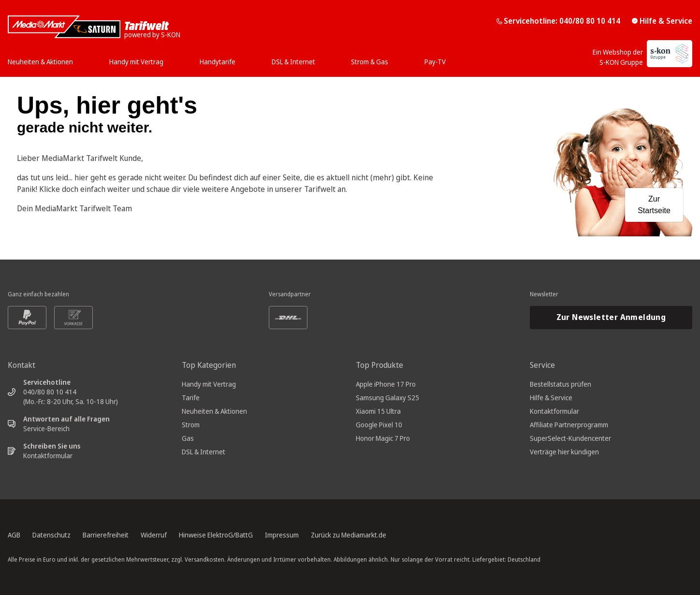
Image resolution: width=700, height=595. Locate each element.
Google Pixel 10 (379, 425)
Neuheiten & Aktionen (214, 411)
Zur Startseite (654, 205)
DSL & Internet (204, 452)
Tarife (191, 398)
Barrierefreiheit (106, 535)
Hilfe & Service (662, 21)
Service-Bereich (46, 428)
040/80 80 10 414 (50, 392)
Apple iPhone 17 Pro (386, 384)
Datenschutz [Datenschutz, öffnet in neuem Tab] (51, 535)
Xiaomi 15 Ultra (378, 411)
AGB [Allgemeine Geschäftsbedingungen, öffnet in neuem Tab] (14, 535)
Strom (191, 425)
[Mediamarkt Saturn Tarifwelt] (94, 27)
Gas (188, 438)
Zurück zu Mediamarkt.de (349, 535)
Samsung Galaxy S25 (387, 398)
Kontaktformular (48, 456)
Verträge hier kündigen (564, 452)
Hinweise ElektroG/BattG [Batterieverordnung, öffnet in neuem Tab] (216, 535)
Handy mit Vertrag (209, 384)
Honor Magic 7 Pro (383, 438)
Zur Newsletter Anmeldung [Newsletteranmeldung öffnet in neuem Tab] (611, 317)
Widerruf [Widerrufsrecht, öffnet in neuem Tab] (154, 535)
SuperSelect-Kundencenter (570, 438)
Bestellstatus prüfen (561, 384)
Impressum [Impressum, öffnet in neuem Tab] (282, 535)
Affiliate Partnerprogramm (569, 425)
